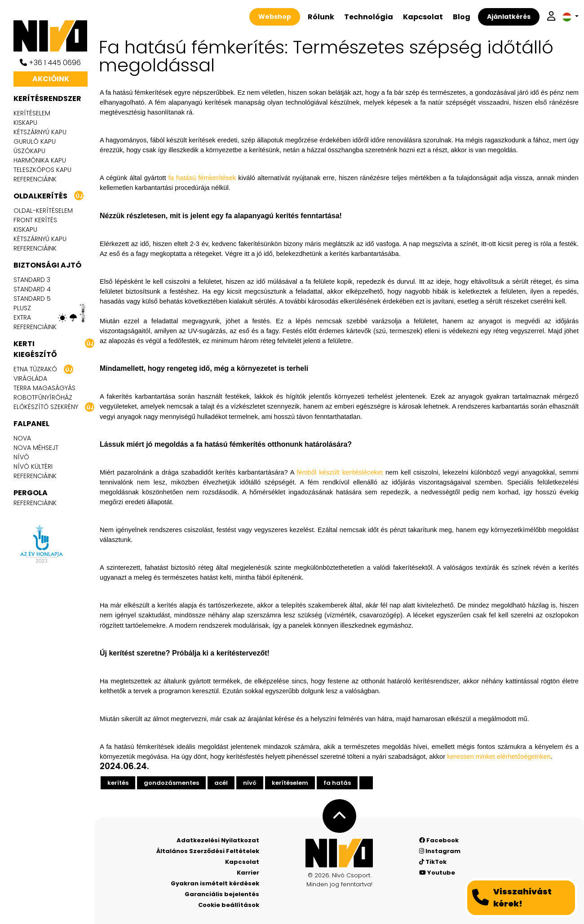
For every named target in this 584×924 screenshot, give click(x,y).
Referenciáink (35, 179)
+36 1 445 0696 (50, 63)
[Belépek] (551, 17)
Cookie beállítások (229, 905)
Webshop (275, 17)
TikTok (433, 862)
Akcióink (51, 79)
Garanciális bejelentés (222, 894)
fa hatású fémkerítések (202, 178)
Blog (462, 17)
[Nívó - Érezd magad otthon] (339, 853)
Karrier (248, 873)
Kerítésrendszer (47, 99)
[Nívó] (54, 36)
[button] (571, 17)
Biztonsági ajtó (47, 265)
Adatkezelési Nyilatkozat (218, 840)
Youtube (437, 873)
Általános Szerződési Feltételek (208, 851)
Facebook (439, 840)
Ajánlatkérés (509, 17)
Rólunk (321, 17)
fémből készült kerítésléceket (340, 472)
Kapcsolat (423, 17)
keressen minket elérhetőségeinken (499, 757)
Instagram (440, 851)
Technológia (369, 17)
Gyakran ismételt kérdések (215, 883)
